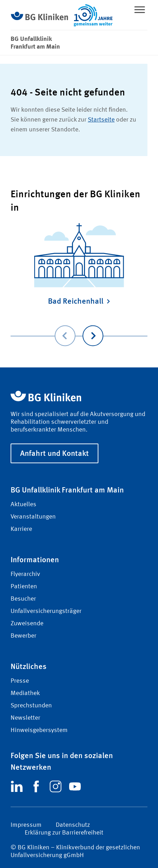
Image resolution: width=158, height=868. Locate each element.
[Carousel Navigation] (79, 326)
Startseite (101, 120)
